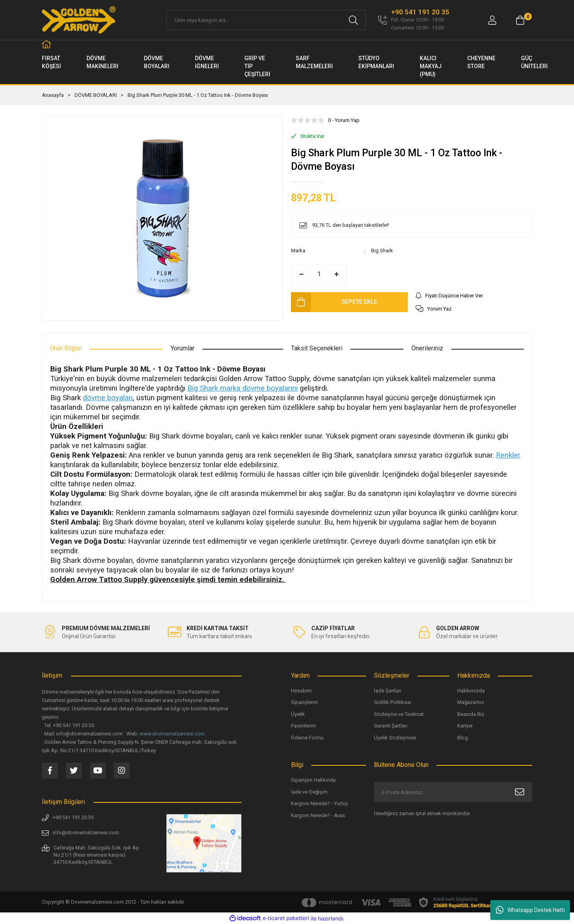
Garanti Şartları (391, 726)
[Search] (266, 20)
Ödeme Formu (307, 738)
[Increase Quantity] (336, 274)
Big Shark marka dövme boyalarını (243, 388)
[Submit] (520, 792)
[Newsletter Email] (453, 792)
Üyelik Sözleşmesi (395, 738)
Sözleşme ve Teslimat (399, 714)
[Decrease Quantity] (301, 274)
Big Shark (382, 251)
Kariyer (465, 726)
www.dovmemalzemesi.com (172, 734)
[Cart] (520, 20)
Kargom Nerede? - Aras (318, 815)
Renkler (508, 455)
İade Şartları (388, 691)
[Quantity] (319, 274)
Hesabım (301, 691)
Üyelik (298, 714)
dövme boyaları (108, 398)
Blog (463, 738)
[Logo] (79, 20)
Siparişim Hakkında (313, 780)
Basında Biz (471, 714)
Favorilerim (304, 726)
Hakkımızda (471, 691)
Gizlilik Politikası (392, 702)
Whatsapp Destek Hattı (530, 910)
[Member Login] (492, 20)
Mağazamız (471, 702)
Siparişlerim (305, 702)
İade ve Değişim (309, 792)
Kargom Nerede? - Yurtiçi (319, 803)
